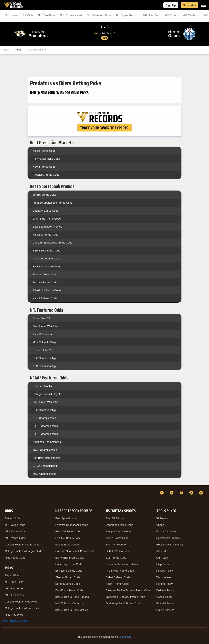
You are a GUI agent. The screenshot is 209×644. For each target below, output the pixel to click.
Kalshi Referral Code (45, 298)
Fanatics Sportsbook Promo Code (53, 203)
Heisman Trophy (42, 386)
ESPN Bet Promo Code (46, 251)
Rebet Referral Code (118, 577)
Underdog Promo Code (46, 259)
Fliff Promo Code (116, 545)
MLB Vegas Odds (15, 538)
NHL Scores (171, 15)
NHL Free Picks (14, 615)
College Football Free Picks (21, 602)
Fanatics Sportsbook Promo (72, 525)
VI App (160, 525)
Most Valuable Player (45, 342)
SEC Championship (44, 410)
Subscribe (190, 5)
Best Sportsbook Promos (47, 227)
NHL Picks (47, 15)
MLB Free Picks (14, 595)
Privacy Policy (165, 571)
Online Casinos (165, 610)
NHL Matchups (191, 15)
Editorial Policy (165, 603)
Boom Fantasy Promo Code (122, 564)
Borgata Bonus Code (45, 282)
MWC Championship (45, 450)
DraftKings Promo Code (47, 219)
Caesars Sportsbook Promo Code (52, 243)
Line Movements (37, 50)
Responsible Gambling (170, 545)
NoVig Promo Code (44, 167)
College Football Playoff (47, 394)
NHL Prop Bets (151, 15)
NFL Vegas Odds (15, 525)
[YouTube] (182, 493)
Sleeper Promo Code (45, 274)
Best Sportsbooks (66, 518)
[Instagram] (202, 493)
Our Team (162, 558)
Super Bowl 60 (41, 318)
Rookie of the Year (43, 350)
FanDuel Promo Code (46, 235)
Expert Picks (12, 575)
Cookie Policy (164, 597)
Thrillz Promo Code (117, 538)
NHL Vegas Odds (15, 558)
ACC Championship (44, 418)
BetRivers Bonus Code (69, 571)
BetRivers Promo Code (46, 266)
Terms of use (164, 577)
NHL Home (11, 15)
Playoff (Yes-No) (42, 334)
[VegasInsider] (5, 496)
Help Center (163, 564)
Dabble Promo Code (118, 551)
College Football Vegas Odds (22, 545)
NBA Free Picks (14, 588)
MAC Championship (44, 474)
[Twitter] (172, 493)
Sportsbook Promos (168, 538)
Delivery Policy (165, 590)
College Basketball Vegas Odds (23, 551)
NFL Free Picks (14, 582)
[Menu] (203, 5)
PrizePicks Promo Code (47, 290)
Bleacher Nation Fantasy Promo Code (128, 590)
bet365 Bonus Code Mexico (72, 610)
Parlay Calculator (166, 531)
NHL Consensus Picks (99, 15)
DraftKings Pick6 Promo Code (124, 603)
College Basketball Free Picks (23, 608)
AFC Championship (44, 366)
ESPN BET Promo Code (70, 558)
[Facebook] (162, 493)
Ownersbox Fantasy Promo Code (126, 597)
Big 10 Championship (45, 426)
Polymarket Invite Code (46, 159)
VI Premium (163, 518)
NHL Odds (28, 15)
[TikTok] (192, 493)
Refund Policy (165, 584)
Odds (6, 50)
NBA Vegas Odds (15, 531)
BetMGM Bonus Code (46, 211)
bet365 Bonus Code (44, 195)
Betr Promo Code (116, 558)
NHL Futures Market (71, 15)
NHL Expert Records (127, 15)
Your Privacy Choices (15, 621)
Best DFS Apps (115, 518)
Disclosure (126, 637)
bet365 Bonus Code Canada (72, 597)
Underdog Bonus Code (69, 564)
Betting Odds (13, 518)
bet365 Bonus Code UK (69, 603)
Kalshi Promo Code (44, 151)
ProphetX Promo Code (46, 175)
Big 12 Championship (45, 434)
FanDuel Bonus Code (68, 538)
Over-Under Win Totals (46, 326)
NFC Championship (44, 358)
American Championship (47, 442)
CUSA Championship (45, 466)
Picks (18, 50)
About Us (162, 551)
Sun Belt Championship (47, 458)
